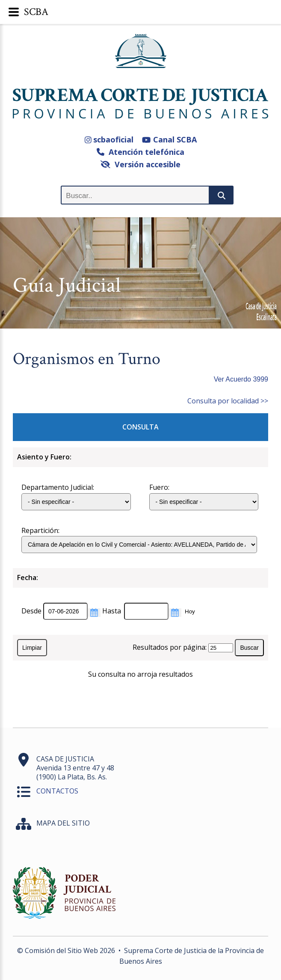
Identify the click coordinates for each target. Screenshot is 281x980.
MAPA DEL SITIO (63, 823)
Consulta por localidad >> (228, 401)
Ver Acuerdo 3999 (241, 379)
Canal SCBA (169, 139)
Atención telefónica (140, 152)
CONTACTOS (57, 791)
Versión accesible (140, 164)
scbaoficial (109, 139)
